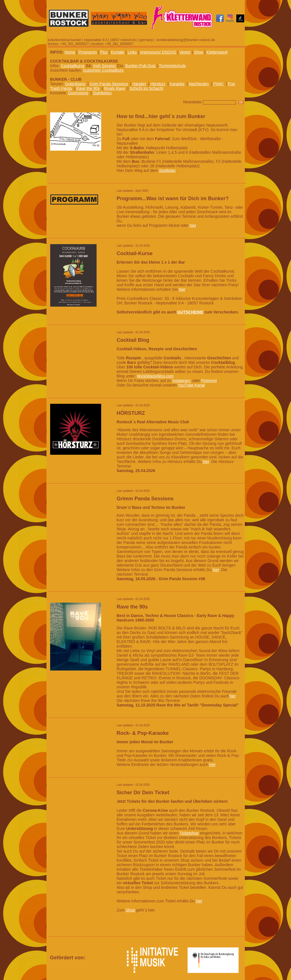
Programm (88, 52)
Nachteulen (199, 84)
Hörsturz (158, 84)
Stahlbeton (102, 93)
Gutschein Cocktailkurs (103, 70)
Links (132, 52)
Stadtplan (167, 170)
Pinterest (209, 381)
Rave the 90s (88, 88)
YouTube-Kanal (191, 385)
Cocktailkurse (73, 66)
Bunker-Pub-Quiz (140, 66)
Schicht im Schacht (146, 88)
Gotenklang (75, 84)
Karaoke (177, 84)
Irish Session (105, 66)
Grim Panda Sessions (109, 84)
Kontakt (117, 52)
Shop (198, 52)
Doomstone (78, 93)
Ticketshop (189, 833)
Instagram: (182, 381)
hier (193, 225)
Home (70, 52)
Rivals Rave (115, 88)
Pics (104, 52)
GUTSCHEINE (190, 312)
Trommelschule (172, 66)
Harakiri (139, 84)
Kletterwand (217, 52)
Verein (185, 52)
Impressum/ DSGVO (158, 52)
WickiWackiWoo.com (155, 376)
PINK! (218, 84)
